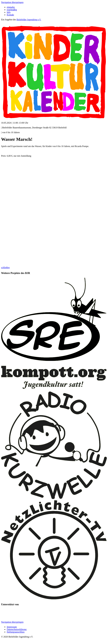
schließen (5, 268)
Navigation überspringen (12, 2)
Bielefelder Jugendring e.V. (29, 20)
